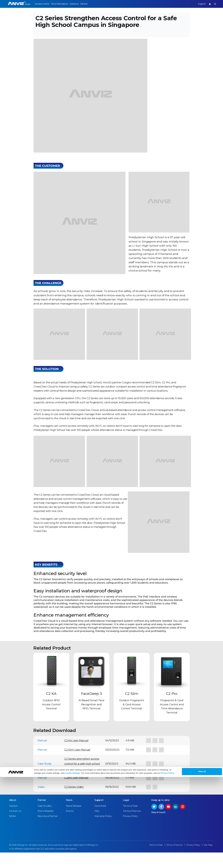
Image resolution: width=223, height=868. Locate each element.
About (13, 816)
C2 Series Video (74, 803)
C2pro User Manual (76, 794)
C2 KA (51, 710)
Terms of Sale (130, 822)
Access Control (42, 4)
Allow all (202, 863)
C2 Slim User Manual (77, 766)
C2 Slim (132, 710)
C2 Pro (172, 710)
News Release (74, 822)
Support (199, 4)
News (69, 816)
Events (70, 827)
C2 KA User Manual (76, 757)
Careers (13, 822)
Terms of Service (132, 827)
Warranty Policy (103, 832)
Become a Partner (48, 832)
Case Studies (44, 822)
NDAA (12, 832)
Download (100, 822)
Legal (126, 816)
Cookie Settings (73, 864)
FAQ (97, 827)
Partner (92, 4)
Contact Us (15, 827)
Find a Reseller (46, 827)
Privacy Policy (167, 864)
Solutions (79, 4)
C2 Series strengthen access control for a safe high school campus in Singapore (82, 780)
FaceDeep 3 (91, 710)
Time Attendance (62, 4)
